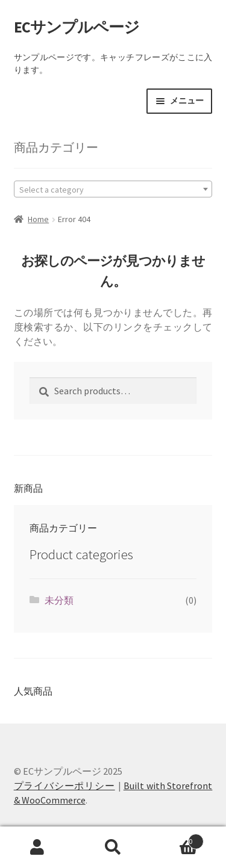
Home (38, 219)
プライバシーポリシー (64, 786)
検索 (113, 848)
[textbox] (113, 189)
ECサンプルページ (77, 27)
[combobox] (113, 189)
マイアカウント (38, 848)
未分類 (59, 600)
